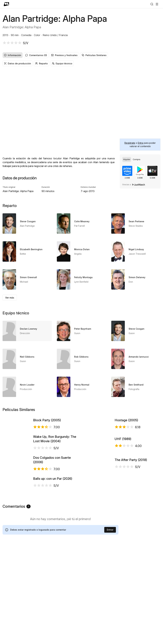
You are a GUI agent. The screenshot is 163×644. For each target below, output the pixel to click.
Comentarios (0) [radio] (36, 55)
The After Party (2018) (131, 520)
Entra (140, 143)
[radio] (127, 159)
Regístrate (130, 143)
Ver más (10, 298)
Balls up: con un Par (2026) (53, 563)
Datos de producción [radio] (18, 63)
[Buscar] (152, 4)
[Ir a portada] (6, 4)
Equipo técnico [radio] (62, 63)
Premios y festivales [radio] (64, 55)
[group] (81, 55)
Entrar (110, 628)
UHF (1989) (123, 477)
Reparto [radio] (41, 63)
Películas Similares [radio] (94, 55)
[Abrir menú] (157, 4)
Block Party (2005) (47, 434)
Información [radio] (13, 55)
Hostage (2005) (126, 434)
